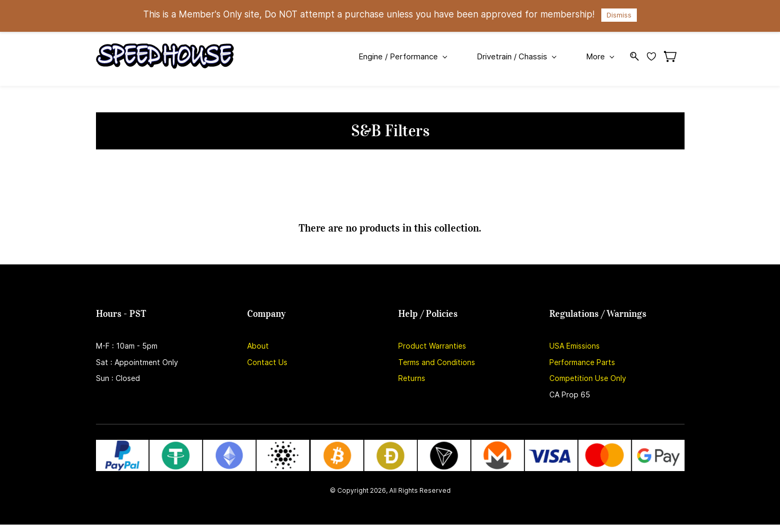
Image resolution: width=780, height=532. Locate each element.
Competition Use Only (588, 378)
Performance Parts (582, 362)
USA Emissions (575, 346)
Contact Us (267, 362)
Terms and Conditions (437, 362)
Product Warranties (432, 346)
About (258, 346)
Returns (412, 378)
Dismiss (619, 15)
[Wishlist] (655, 56)
